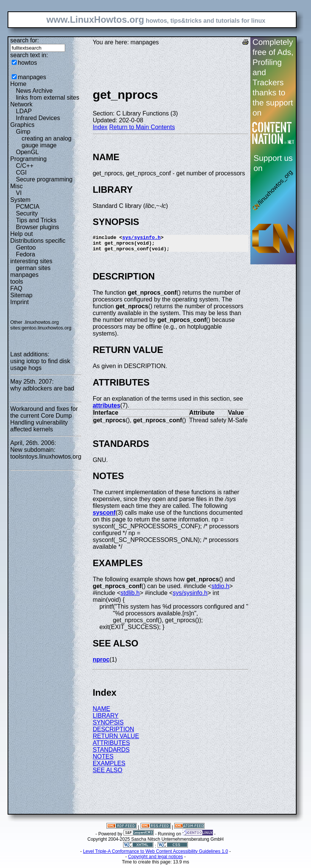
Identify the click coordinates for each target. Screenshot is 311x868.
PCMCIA (28, 207)
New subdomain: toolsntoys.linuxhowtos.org (46, 453)
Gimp (23, 132)
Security (27, 213)
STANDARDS (111, 753)
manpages (32, 77)
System (20, 200)
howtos (27, 63)
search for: (25, 40)
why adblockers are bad (42, 388)
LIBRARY (106, 719)
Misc (16, 186)
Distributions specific (38, 241)
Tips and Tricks (36, 220)
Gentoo (26, 247)
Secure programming (44, 179)
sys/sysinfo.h (141, 238)
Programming (28, 159)
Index (100, 127)
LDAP (24, 111)
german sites (33, 268)
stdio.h (220, 589)
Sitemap (21, 295)
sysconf (104, 516)
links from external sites (48, 98)
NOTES (103, 760)
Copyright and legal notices (155, 860)
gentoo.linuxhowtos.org (47, 328)
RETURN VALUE (116, 739)
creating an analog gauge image (47, 142)
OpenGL (27, 152)
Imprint (20, 302)
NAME (102, 712)
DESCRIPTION (113, 733)
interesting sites (31, 261)
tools (17, 282)
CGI (21, 173)
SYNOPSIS (108, 726)
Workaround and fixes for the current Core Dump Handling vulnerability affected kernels (44, 419)
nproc (101, 663)
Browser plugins (38, 227)
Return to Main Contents (142, 127)
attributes (107, 409)
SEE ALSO (108, 774)
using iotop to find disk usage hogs (40, 365)
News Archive (34, 91)
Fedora (26, 254)
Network (21, 104)
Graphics (22, 125)
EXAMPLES (109, 767)
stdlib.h (130, 596)
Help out (22, 234)
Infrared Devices (38, 118)
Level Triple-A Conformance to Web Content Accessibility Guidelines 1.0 (155, 855)
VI (19, 193)
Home (18, 84)
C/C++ (25, 166)
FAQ (16, 288)
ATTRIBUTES (111, 746)
